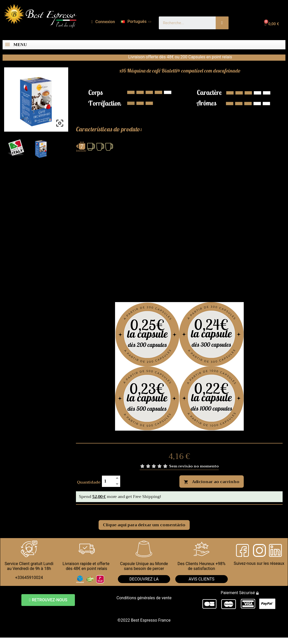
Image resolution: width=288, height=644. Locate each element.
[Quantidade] (108, 481)
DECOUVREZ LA (144, 579)
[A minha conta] (103, 22)
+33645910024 (29, 578)
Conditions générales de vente (144, 598)
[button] (48, 600)
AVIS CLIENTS (202, 579)
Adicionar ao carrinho (212, 482)
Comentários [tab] (91, 510)
